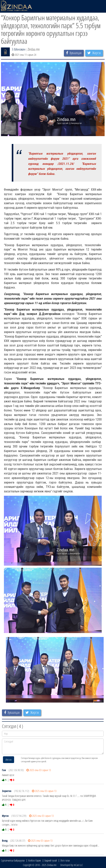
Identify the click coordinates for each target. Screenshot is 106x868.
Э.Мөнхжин (19, 49)
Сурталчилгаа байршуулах (13, 860)
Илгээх (9, 760)
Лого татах (65, 860)
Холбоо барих (35, 860)
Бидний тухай (51, 860)
